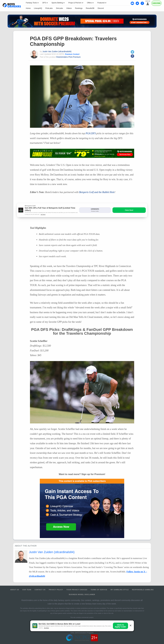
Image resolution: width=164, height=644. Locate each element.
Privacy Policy (56, 590)
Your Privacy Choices (77, 590)
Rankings (79, 8)
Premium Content (72, 54)
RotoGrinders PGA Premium (69, 57)
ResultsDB (90, 8)
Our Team (27, 590)
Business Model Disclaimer (82, 595)
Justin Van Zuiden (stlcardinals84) (57, 51)
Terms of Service (99, 590)
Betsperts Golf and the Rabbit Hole (97, 192)
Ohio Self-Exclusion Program (82, 633)
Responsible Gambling (143, 590)
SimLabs (59, 8)
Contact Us (40, 590)
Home (28, 8)
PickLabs (49, 8)
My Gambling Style (120, 590)
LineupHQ (38, 8)
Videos (69, 8)
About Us (15, 590)
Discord (101, 8)
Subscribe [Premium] (156, 3)
